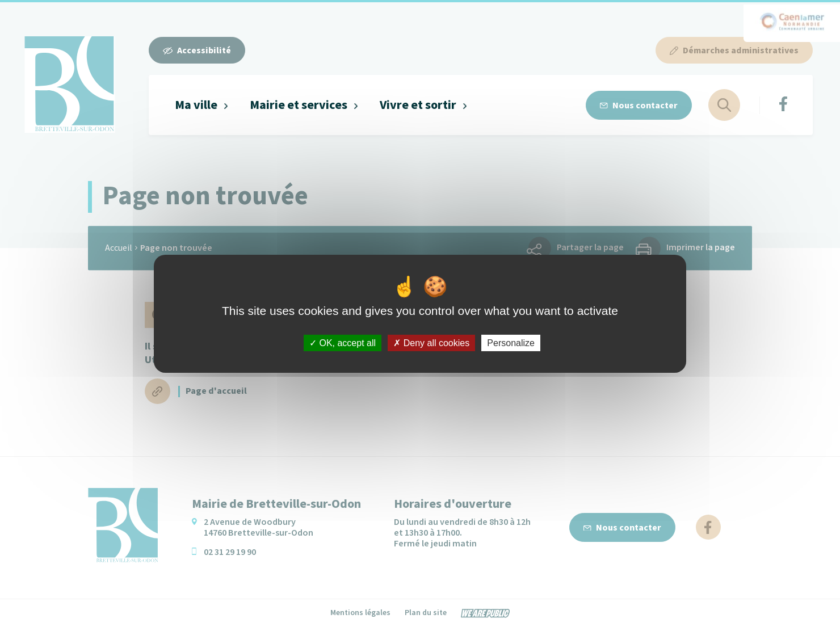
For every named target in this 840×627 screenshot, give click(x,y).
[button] (202, 105)
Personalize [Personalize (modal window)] (511, 342)
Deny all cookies (431, 342)
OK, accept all (343, 342)
